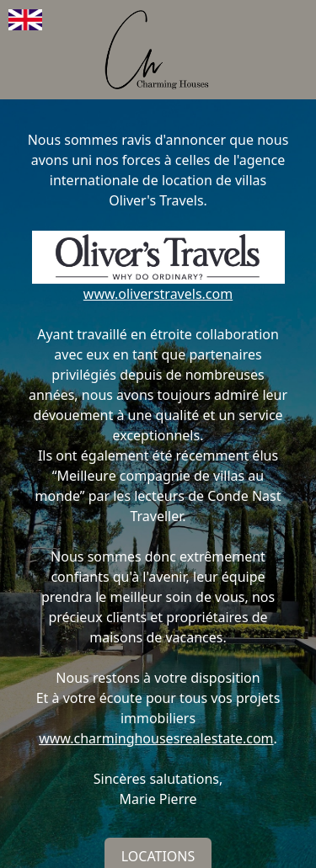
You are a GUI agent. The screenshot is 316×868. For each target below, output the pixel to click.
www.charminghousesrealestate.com (156, 738)
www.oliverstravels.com (158, 294)
